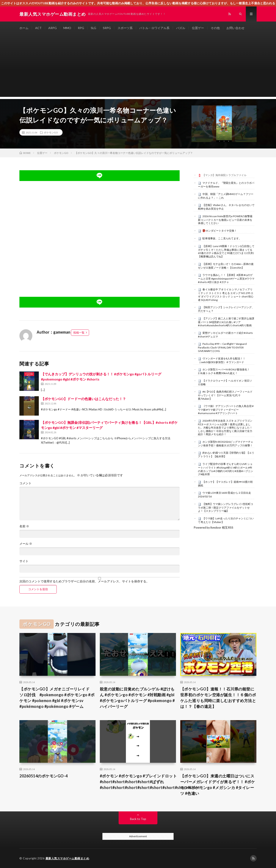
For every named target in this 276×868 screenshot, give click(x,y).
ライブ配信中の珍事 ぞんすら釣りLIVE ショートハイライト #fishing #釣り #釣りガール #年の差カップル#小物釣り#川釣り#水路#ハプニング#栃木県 (226, 469)
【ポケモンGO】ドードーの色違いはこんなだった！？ (83, 399)
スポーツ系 (125, 28)
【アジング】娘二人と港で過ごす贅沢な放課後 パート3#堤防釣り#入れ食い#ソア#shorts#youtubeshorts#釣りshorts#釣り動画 (226, 322)
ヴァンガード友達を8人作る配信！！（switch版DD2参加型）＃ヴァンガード (222, 360)
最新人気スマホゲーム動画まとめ (67, 858)
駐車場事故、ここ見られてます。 (222, 238)
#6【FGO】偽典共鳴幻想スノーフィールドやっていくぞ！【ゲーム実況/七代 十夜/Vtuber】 (225, 395)
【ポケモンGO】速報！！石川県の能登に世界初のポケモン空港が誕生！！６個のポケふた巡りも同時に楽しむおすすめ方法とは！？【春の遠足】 (218, 698)
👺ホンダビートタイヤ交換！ (220, 231)
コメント (25, 483)
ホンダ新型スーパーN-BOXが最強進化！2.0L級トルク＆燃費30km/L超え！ (224, 371)
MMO (67, 28)
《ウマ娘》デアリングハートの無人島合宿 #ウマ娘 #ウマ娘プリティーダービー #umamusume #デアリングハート (226, 410)
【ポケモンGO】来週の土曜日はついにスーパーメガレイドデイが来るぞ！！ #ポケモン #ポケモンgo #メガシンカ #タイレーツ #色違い (218, 785)
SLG (93, 28)
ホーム (24, 28)
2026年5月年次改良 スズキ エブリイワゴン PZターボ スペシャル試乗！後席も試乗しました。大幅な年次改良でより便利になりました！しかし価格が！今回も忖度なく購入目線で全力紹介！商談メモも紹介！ (225, 428)
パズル (181, 28)
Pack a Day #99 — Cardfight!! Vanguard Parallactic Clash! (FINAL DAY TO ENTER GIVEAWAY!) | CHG (222, 347)
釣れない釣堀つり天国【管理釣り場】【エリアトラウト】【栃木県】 (226, 455)
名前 (24, 526)
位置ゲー (198, 28)
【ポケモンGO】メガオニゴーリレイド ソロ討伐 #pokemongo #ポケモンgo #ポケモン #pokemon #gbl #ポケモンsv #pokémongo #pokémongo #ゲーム (57, 698)
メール (26, 544)
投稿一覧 (79, 333)
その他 (215, 28)
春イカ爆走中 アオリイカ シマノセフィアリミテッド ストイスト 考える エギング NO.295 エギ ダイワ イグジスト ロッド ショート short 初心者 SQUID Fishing (226, 295)
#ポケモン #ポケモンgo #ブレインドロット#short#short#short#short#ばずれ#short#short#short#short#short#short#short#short (150, 782)
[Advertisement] (138, 67)
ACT (38, 28)
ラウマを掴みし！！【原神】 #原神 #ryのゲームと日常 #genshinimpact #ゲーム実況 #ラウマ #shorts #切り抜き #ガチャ (226, 279)
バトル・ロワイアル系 (154, 28)
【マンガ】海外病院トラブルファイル (224, 175)
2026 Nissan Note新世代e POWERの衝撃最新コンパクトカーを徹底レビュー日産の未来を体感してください (225, 220)
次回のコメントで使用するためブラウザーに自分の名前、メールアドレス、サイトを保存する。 (84, 581)
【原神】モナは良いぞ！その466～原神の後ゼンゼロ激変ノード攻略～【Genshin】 (226, 266)
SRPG (107, 28)
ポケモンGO (51, 132)
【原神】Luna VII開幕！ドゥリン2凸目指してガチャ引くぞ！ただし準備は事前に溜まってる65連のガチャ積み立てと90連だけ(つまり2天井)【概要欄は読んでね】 (226, 251)
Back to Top (138, 819)
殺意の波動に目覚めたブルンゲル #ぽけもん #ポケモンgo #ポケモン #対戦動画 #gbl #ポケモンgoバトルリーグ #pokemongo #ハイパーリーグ (137, 698)
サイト (24, 561)
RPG (81, 28)
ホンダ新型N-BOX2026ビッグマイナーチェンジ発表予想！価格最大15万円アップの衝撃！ (226, 444)
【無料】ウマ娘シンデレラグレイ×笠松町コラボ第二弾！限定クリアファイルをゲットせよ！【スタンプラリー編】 (226, 507)
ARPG (53, 28)
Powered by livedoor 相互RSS (213, 527)
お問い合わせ (235, 28)
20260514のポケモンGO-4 (44, 776)
